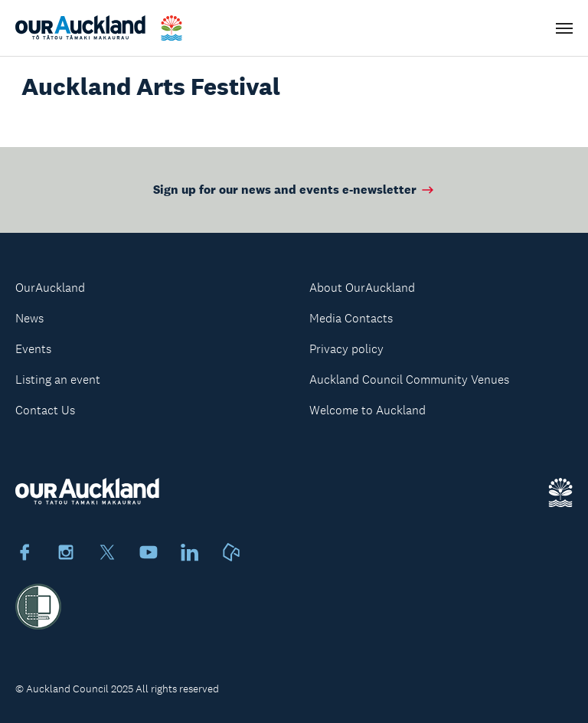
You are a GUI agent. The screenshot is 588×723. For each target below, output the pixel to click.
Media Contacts (351, 318)
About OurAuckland (362, 288)
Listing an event (58, 379)
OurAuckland (50, 288)
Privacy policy (346, 349)
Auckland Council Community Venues (409, 379)
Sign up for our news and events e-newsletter (294, 190)
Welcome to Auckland (367, 410)
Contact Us (45, 410)
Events (33, 349)
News (29, 318)
